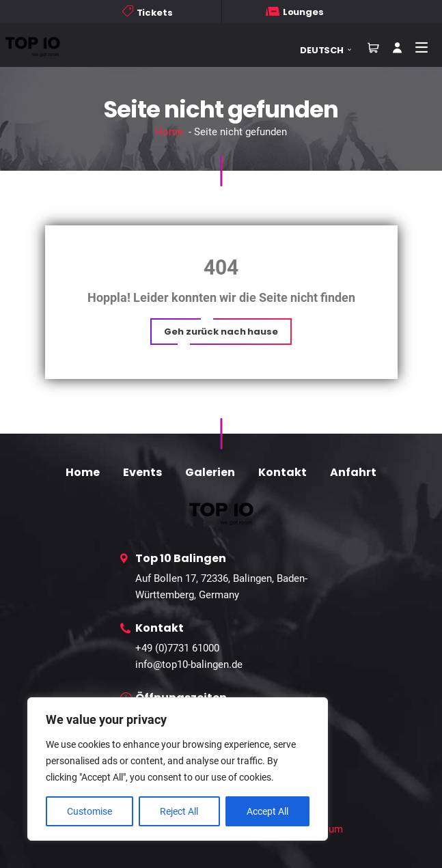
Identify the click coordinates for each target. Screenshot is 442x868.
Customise (89, 811)
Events (142, 472)
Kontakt (282, 472)
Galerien (210, 472)
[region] (178, 769)
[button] (331, 50)
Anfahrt (353, 472)
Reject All (179, 811)
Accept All (267, 811)
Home (169, 132)
